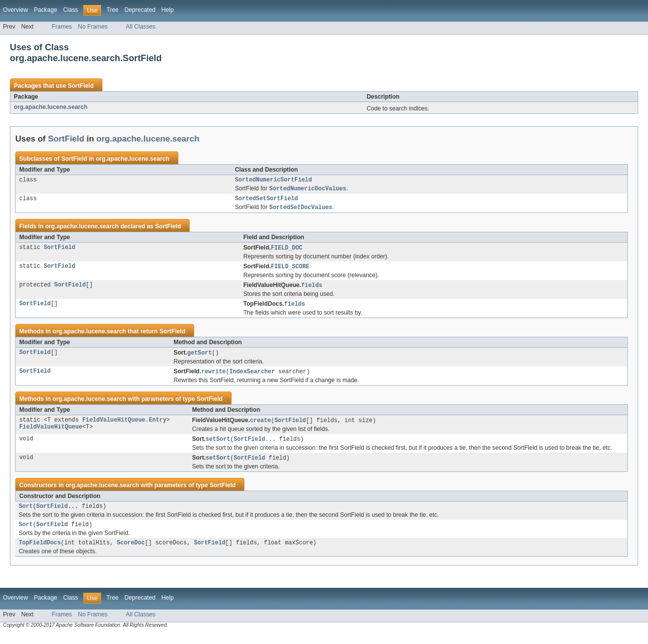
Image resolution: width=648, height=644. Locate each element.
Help (167, 10)
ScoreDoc (131, 553)
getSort (200, 358)
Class (70, 10)
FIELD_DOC (287, 251)
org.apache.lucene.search (51, 107)
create (260, 427)
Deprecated (140, 10)
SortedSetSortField (267, 201)
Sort (26, 514)
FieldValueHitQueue (51, 434)
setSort (218, 446)
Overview (16, 10)
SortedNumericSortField (273, 180)
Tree (113, 10)
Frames (62, 27)
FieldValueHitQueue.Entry (124, 427)
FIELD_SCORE (290, 270)
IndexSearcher (252, 377)
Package (46, 10)
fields (312, 289)
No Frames (93, 27)
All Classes (140, 27)
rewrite (213, 377)
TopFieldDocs (40, 553)
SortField (81, 86)
